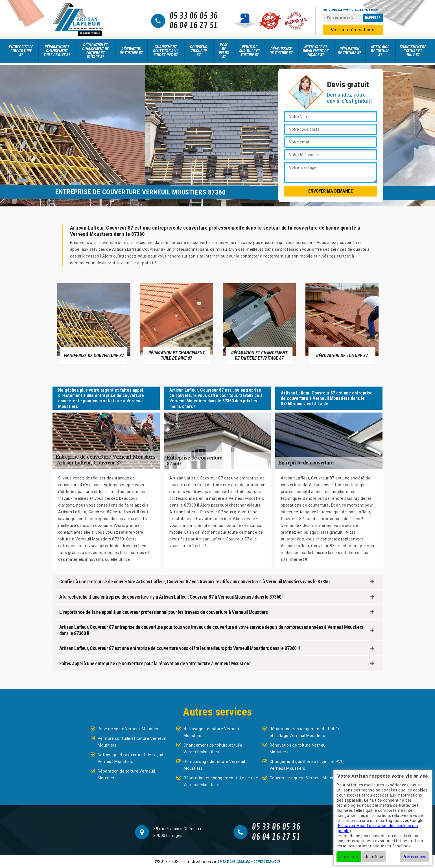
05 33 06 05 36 (194, 16)
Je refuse (374, 857)
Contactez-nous (267, 862)
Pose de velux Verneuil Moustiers (129, 729)
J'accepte (349, 857)
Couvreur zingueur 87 (199, 51)
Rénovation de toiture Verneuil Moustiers (299, 749)
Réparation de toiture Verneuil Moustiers (126, 775)
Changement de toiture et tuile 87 (413, 51)
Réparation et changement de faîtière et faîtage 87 (95, 51)
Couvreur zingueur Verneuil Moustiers (306, 778)
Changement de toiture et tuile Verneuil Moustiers (213, 749)
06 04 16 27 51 (194, 26)
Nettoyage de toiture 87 (380, 51)
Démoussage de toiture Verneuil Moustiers (214, 765)
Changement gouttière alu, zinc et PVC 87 (166, 51)
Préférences (415, 857)
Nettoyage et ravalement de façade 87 (316, 51)
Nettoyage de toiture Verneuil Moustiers (212, 732)
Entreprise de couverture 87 (21, 51)
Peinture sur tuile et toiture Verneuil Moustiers (132, 742)
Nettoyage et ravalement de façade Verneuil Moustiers (132, 758)
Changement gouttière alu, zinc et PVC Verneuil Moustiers (307, 765)
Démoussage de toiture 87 (281, 51)
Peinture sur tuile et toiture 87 (250, 51)
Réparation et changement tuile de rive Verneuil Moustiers (221, 781)
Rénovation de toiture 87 (131, 51)
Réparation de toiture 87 (349, 51)
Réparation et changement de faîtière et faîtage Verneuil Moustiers (306, 732)
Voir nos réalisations (353, 30)
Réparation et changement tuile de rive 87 (57, 51)
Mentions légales (235, 862)
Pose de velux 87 (224, 51)
